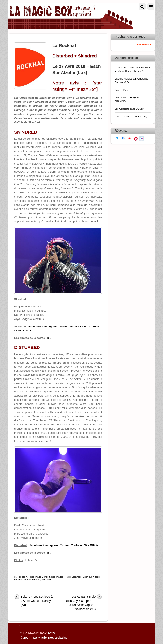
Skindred (46, 580)
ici (49, 338)
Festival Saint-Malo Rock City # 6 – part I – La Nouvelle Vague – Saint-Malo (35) (80, 603)
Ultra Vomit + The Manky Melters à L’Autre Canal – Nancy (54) (133, 69)
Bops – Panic (122, 90)
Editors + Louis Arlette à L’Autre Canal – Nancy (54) (37, 601)
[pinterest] (136, 138)
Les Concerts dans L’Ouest (129, 109)
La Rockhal (20, 580)
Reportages (57, 577)
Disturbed (77, 577)
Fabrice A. (23, 577)
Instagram (50, 326)
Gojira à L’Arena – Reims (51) (131, 116)
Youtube (94, 326)
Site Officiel (23, 331)
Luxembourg (34, 580)
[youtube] (129, 138)
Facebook (35, 326)
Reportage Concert (40, 577)
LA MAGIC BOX (35, 633)
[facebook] (123, 138)
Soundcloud (78, 326)
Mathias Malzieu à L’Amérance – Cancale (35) (132, 80)
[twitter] (117, 138)
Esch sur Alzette (91, 577)
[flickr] (142, 138)
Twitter (63, 326)
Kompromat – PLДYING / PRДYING (128, 99)
